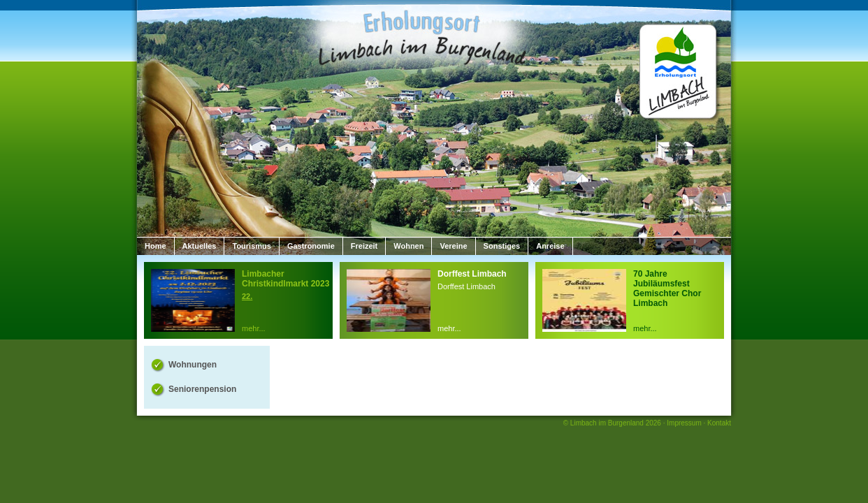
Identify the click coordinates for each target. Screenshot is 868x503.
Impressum (684, 423)
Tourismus (251, 246)
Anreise (550, 246)
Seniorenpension (202, 389)
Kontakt (719, 423)
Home (155, 246)
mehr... (254, 328)
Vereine (453, 246)
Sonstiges (502, 246)
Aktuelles (200, 246)
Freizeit (364, 246)
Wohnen (408, 246)
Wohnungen (193, 365)
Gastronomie (311, 246)
